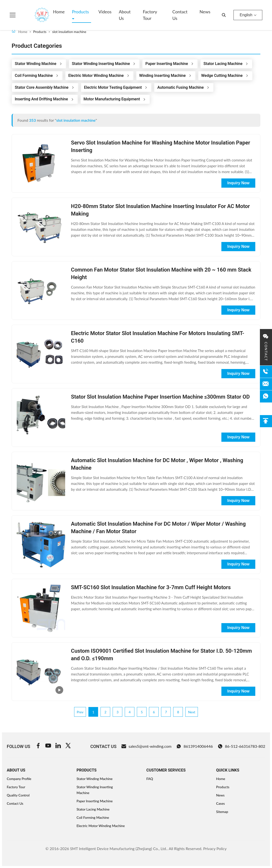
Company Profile (19, 779)
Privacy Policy (215, 848)
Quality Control (18, 795)
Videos (105, 12)
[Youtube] (48, 746)
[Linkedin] (58, 746)
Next (192, 712)
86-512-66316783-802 (241, 746)
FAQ (150, 779)
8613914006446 (195, 746)
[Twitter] (68, 746)
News (205, 12)
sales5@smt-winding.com (146, 746)
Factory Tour (150, 15)
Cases (220, 803)
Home (59, 12)
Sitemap (222, 812)
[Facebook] (38, 746)
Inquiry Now (238, 183)
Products (80, 12)
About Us (125, 15)
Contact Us (180, 15)
